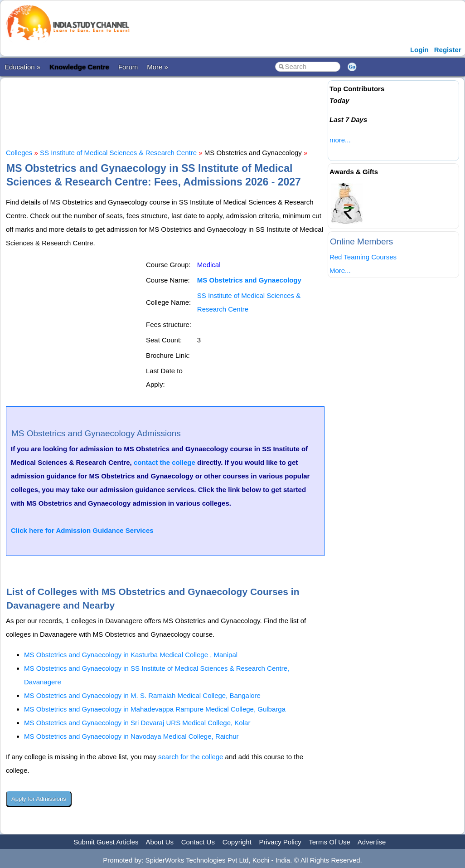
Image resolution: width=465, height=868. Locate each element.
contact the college (165, 462)
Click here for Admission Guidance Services (82, 530)
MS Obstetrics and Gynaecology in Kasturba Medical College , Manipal (131, 655)
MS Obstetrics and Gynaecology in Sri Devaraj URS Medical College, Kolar (137, 723)
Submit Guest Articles (106, 842)
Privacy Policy (280, 842)
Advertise (372, 842)
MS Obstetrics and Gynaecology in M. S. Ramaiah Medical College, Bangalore (142, 695)
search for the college (191, 757)
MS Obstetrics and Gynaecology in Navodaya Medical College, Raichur (131, 736)
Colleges (19, 153)
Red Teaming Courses (363, 257)
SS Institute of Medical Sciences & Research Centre (118, 153)
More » (157, 67)
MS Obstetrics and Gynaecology (249, 280)
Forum (128, 67)
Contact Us (198, 842)
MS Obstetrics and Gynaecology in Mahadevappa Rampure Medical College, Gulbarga (155, 709)
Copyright (237, 842)
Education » (22, 67)
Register (448, 50)
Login (419, 50)
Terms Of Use (329, 842)
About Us (160, 842)
